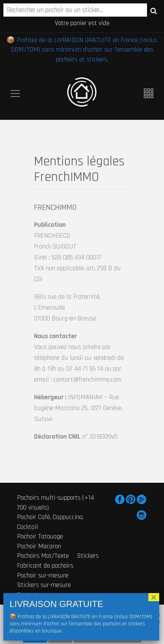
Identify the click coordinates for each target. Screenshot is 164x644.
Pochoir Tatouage (40, 536)
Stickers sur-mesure (44, 585)
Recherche (154, 11)
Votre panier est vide (82, 23)
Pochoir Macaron (39, 546)
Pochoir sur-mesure (43, 575)
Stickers (88, 556)
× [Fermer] (154, 597)
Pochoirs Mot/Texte (43, 556)
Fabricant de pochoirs (45, 566)
